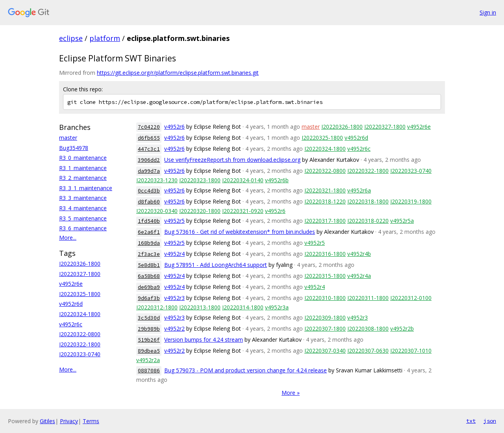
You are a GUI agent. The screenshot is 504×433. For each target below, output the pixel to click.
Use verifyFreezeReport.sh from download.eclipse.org (232, 160)
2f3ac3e (149, 254)
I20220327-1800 (80, 274)
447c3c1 (149, 149)
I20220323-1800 (200, 180)
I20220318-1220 (325, 201)
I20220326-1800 (80, 264)
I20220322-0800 (80, 334)
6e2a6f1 (149, 232)
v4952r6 (174, 127)
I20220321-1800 (325, 190)
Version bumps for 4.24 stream (204, 340)
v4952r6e (71, 284)
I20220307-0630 (368, 351)
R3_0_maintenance (83, 158)
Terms (91, 421)
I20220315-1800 (325, 276)
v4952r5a (402, 221)
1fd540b (149, 221)
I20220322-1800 (80, 344)
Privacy (69, 421)
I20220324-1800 (80, 314)
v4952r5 (174, 221)
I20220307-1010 (411, 351)
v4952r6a (359, 190)
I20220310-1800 (325, 298)
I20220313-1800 (200, 307)
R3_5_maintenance (83, 218)
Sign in (488, 12)
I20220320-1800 (200, 211)
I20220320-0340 (157, 211)
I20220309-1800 (325, 317)
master (68, 138)
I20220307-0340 (325, 351)
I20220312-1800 (157, 307)
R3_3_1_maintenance (86, 188)
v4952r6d (71, 304)
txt (471, 421)
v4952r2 (174, 328)
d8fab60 (149, 202)
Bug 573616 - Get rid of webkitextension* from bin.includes (240, 232)
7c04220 (149, 127)
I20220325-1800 (80, 294)
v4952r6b (277, 180)
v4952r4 (174, 254)
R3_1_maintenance (83, 168)
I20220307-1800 (325, 328)
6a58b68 (149, 276)
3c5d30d (149, 318)
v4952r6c (71, 324)
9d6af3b (149, 298)
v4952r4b (359, 254)
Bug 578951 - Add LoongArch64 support (216, 265)
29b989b (149, 329)
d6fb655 (149, 138)
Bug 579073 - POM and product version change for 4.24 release (246, 370)
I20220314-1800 (243, 307)
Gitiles (47, 421)
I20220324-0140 (243, 180)
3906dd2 (149, 160)
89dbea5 (149, 351)
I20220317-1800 (325, 221)
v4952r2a (148, 360)
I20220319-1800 (411, 201)
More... (68, 238)
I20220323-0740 (80, 354)
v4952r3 (174, 298)
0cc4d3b (149, 191)
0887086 (149, 371)
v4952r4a (359, 276)
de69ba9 (149, 287)
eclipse (71, 38)
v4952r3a (277, 307)
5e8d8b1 (149, 265)
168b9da (149, 243)
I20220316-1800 (325, 254)
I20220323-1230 (157, 180)
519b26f (149, 340)
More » (291, 393)
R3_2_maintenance (83, 178)
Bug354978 (74, 148)
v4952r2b (402, 328)
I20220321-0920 (243, 211)
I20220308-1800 (368, 328)
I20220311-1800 (368, 298)
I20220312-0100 (411, 298)
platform (105, 38)
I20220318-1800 (368, 201)
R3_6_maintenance (83, 228)
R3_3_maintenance (83, 198)
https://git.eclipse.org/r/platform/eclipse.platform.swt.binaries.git (178, 73)
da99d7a (149, 171)
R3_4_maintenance (83, 208)
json (490, 421)
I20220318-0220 (368, 221)
